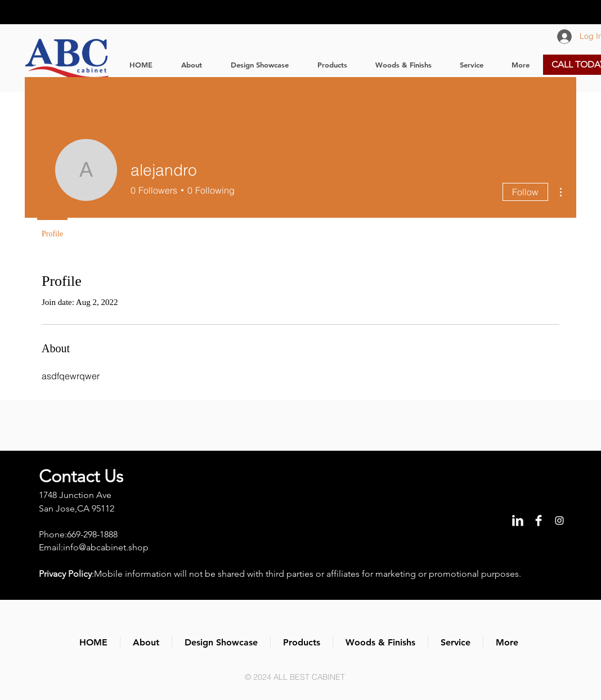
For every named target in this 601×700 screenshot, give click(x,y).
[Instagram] (559, 520)
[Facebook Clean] (539, 520)
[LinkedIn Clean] (518, 520)
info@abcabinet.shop (106, 547)
